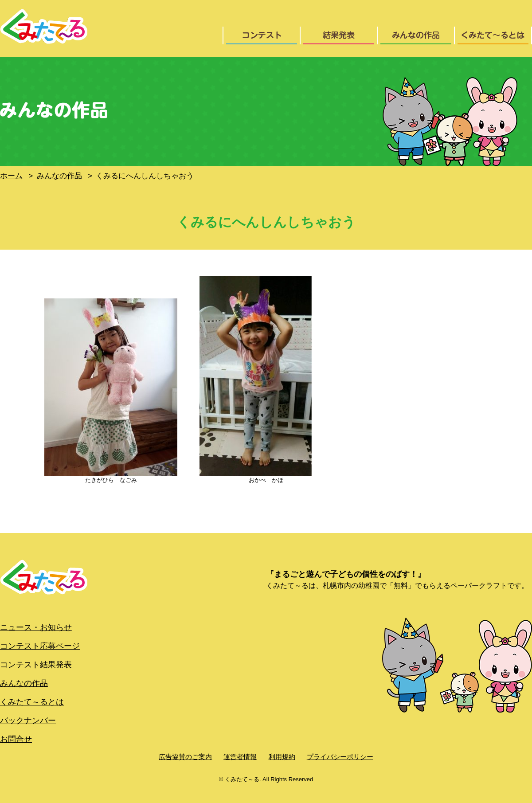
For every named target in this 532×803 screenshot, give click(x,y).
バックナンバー (28, 721)
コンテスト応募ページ (40, 646)
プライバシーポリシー (340, 757)
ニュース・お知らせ (36, 627)
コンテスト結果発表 (36, 665)
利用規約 (282, 757)
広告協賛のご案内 (185, 757)
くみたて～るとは (32, 702)
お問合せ (16, 739)
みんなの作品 (24, 683)
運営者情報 (240, 757)
